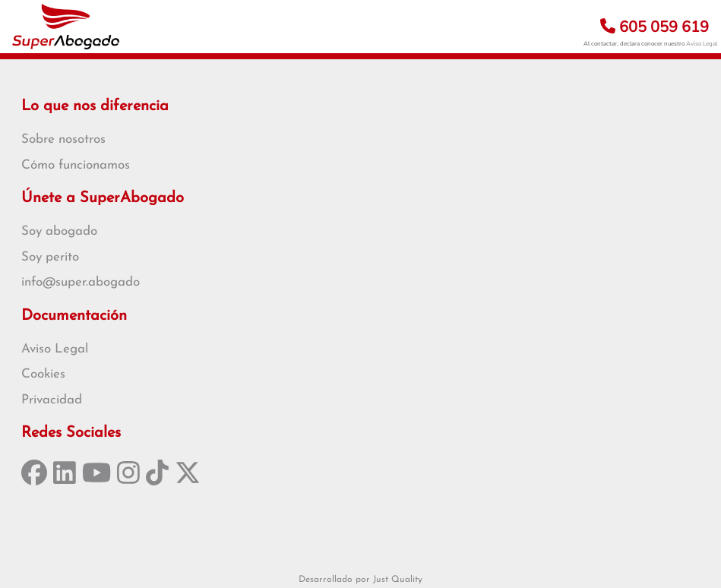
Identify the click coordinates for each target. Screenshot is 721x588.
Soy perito (50, 257)
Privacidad (52, 400)
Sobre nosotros (63, 139)
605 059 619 (655, 27)
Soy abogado (59, 231)
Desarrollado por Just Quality (360, 580)
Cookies (43, 374)
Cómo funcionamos (76, 165)
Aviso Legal (702, 44)
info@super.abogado (81, 282)
